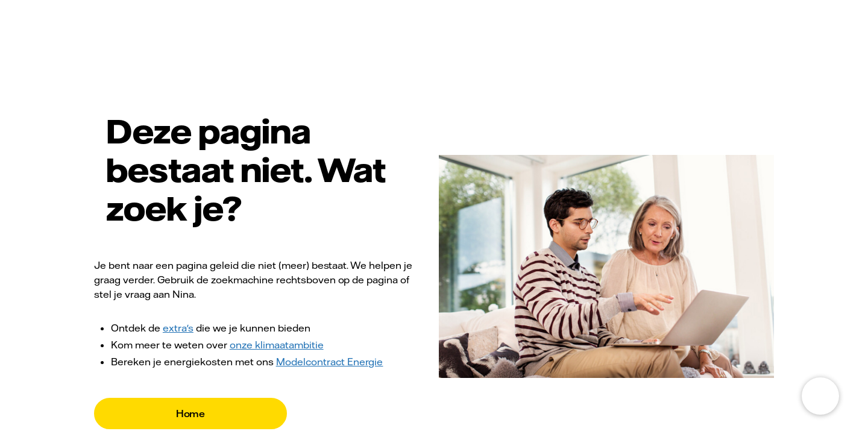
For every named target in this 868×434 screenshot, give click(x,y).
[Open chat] (820, 396)
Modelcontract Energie (330, 362)
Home (191, 414)
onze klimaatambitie (277, 345)
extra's (178, 328)
